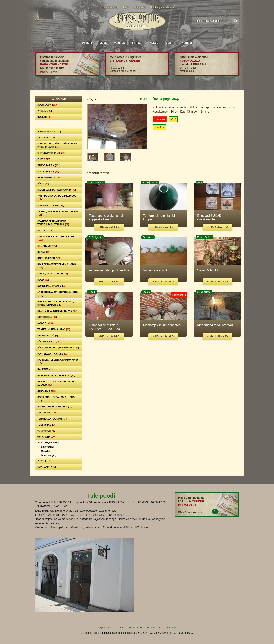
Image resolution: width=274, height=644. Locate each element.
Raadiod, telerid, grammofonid (58, 362)
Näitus (154, 43)
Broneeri (160, 119)
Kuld (43, 280)
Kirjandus (47, 246)
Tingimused (103, 628)
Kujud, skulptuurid (53, 274)
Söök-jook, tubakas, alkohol (57, 399)
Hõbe (43, 184)
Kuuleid (44, 117)
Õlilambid (49, 455)
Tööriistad (47, 425)
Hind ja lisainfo (109, 227)
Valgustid (46, 437)
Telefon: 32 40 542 (137, 633)
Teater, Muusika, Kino (54, 329)
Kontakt (187, 43)
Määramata (47, 467)
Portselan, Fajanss (53, 354)
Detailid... (46, 137)
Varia (44, 461)
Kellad (45, 230)
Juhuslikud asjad (51, 205)
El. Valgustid (50, 442)
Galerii (170, 43)
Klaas (44, 252)
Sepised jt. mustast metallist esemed (56, 383)
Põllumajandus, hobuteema (58, 348)
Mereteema (47, 317)
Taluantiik (47, 413)
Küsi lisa (159, 127)
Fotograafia (48, 171)
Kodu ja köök (49, 258)
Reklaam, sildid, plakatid (56, 375)
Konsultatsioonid (109, 7)
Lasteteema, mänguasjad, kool (58, 294)
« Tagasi (92, 99)
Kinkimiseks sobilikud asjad (56, 238)
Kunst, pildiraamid (52, 286)
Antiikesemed (49, 131)
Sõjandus (47, 391)
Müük (103, 43)
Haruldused (48, 178)
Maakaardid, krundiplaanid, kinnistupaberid (56, 303)
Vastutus (119, 628)
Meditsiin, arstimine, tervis (57, 311)
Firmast (137, 43)
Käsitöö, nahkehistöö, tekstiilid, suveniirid (53, 223)
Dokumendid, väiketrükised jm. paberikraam (57, 145)
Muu (46, 451)
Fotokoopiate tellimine (162, 7)
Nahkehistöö (48, 335)
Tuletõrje (46, 431)
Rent (126, 7)
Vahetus (119, 43)
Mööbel (46, 323)
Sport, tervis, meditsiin (55, 407)
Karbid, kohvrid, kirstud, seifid (58, 213)
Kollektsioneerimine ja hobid (57, 266)
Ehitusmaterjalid (51, 153)
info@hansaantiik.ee (113, 633)
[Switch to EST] (37, 19)
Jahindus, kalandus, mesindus (57, 198)
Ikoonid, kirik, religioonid (57, 190)
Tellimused (139, 7)
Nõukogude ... (49, 341)
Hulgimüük (47, 105)
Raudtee (45, 369)
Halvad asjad (154, 628)
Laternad (48, 447)
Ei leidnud (172, 628)
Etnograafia (49, 165)
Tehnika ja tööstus (52, 419)
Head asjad (136, 628)
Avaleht (87, 43)
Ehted (44, 159)
